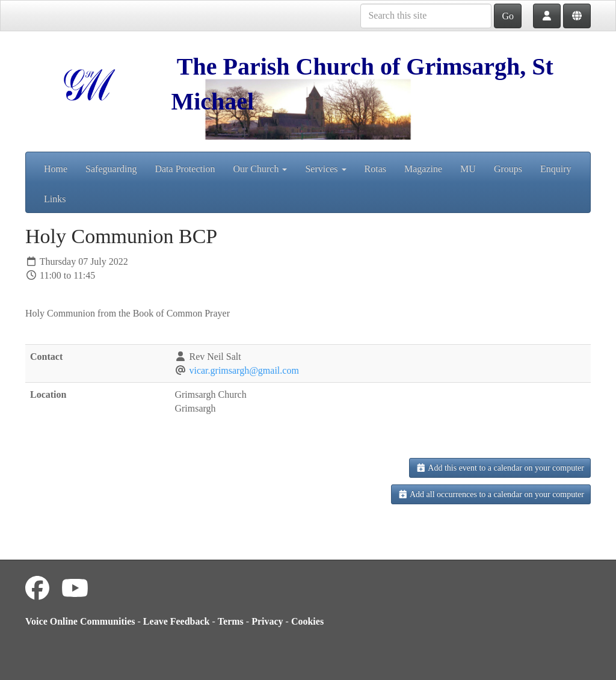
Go (508, 16)
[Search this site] (426, 16)
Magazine (423, 169)
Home (56, 169)
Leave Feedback (177, 621)
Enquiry (556, 169)
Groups (508, 169)
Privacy (267, 621)
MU (468, 169)
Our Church (260, 169)
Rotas (375, 169)
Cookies (307, 621)
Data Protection (185, 169)
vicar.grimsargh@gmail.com (244, 370)
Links (55, 199)
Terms (231, 621)
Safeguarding (111, 169)
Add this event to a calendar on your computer (500, 468)
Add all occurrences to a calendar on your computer (491, 494)
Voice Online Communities (80, 621)
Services (325, 169)
